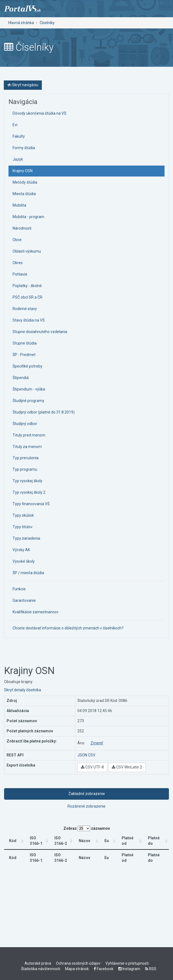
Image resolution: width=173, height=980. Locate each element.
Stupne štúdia (25, 343)
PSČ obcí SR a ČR (27, 297)
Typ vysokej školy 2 (29, 492)
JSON (82, 755)
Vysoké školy (24, 561)
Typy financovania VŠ (31, 504)
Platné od (126, 841)
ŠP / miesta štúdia (28, 573)
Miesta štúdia (24, 194)
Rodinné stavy (25, 309)
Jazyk (18, 159)
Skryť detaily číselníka (23, 690)
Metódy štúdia (25, 182)
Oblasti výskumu (27, 251)
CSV (92, 755)
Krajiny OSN (23, 171)
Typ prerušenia (26, 458)
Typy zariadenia (26, 538)
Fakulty (19, 136)
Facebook (104, 969)
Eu (108, 841)
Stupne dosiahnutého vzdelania (40, 332)
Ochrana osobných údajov (78, 963)
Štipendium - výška (29, 389)
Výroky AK (21, 550)
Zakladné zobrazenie (87, 794)
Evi (15, 125)
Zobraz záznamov (87, 828)
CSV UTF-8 (92, 767)
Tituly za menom (27, 447)
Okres (18, 263)
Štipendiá (21, 378)
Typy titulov (23, 527)
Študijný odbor (25, 424)
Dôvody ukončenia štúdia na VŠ (39, 113)
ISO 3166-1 (35, 841)
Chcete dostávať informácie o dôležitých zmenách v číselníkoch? (68, 628)
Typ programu (25, 469)
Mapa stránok (77, 969)
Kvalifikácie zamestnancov (36, 612)
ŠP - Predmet (24, 355)
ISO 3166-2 (64, 841)
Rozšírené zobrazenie (86, 806)
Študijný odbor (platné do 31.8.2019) (44, 412)
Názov (90, 841)
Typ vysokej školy (27, 481)
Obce (17, 240)
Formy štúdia (24, 148)
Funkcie (19, 589)
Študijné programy (28, 401)
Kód (13, 841)
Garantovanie (24, 600)
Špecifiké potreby (27, 366)
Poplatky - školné (27, 286)
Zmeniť (97, 743)
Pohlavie (20, 274)
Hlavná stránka (21, 23)
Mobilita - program (28, 217)
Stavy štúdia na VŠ (29, 320)
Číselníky (47, 23)
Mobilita (19, 205)
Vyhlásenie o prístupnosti (127, 963)
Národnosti (22, 228)
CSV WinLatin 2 (127, 767)
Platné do (153, 841)
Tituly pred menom (29, 435)
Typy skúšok (23, 515)
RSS (151, 969)
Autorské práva (38, 963)
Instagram (129, 969)
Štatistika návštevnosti (41, 969)
